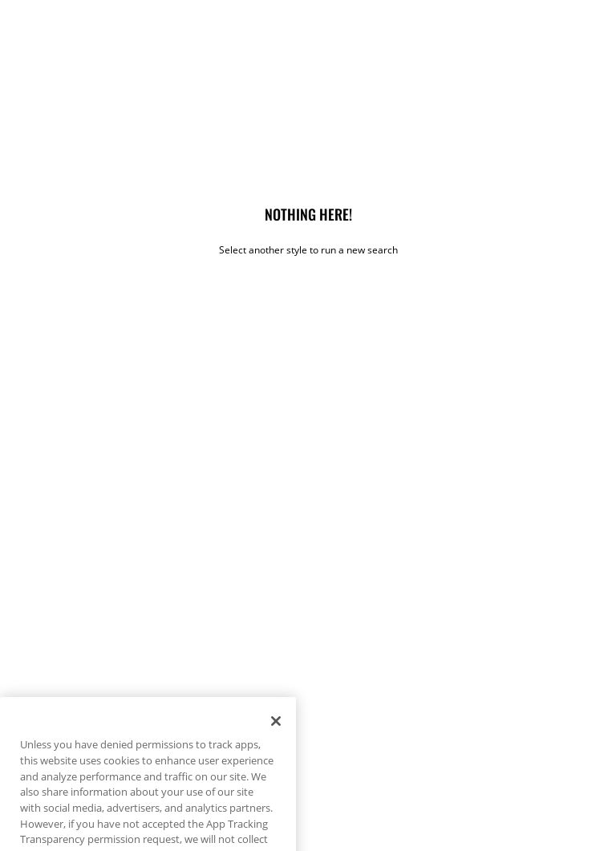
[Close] (276, 735)
